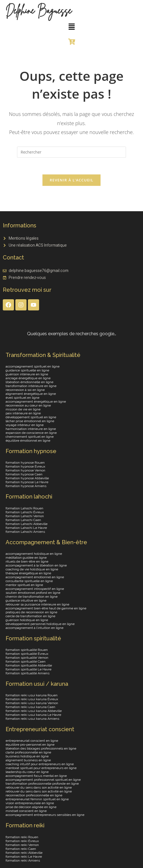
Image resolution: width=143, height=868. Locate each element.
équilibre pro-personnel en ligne (30, 745)
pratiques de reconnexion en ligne (31, 612)
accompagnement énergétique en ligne (36, 402)
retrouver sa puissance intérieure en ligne (37, 604)
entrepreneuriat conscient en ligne (32, 741)
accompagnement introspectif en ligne (35, 589)
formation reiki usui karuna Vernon (32, 703)
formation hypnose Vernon (25, 471)
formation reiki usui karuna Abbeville (34, 711)
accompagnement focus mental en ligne (36, 776)
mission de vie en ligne (23, 410)
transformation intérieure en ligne (31, 386)
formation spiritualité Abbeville (29, 666)
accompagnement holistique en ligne (34, 554)
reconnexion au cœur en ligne (28, 406)
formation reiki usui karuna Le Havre (33, 715)
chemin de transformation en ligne (32, 597)
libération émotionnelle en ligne (29, 382)
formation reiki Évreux (22, 841)
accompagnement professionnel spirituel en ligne (43, 780)
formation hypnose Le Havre (27, 482)
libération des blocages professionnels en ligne (41, 749)
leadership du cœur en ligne (27, 772)
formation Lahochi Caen (23, 520)
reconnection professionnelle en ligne (34, 796)
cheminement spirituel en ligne (30, 437)
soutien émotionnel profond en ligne (33, 593)
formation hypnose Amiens (26, 486)
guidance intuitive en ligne (26, 600)
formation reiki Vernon (22, 845)
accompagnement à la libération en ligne (36, 565)
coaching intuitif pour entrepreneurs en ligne (40, 764)
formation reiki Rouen (22, 837)
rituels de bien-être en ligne (27, 561)
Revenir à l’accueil (71, 180)
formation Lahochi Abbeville (27, 524)
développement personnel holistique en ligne (40, 624)
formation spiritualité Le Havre (28, 670)
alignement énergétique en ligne (31, 394)
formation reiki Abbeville (24, 853)
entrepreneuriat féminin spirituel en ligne (37, 799)
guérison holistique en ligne (27, 620)
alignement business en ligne (28, 760)
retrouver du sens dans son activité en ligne (39, 788)
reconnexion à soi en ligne (25, 390)
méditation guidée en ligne (26, 558)
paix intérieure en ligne (23, 414)
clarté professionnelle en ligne (28, 753)
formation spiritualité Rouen (27, 650)
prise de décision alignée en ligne (31, 807)
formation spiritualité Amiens (28, 674)
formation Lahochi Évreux (25, 512)
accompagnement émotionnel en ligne (35, 577)
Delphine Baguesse (39, 10)
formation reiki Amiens (23, 860)
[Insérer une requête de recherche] (71, 152)
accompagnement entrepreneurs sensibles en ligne (45, 815)
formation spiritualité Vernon (27, 658)
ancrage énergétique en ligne (28, 378)
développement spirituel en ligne (31, 417)
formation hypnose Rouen (25, 463)
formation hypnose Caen (24, 475)
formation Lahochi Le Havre (26, 528)
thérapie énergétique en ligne (28, 573)
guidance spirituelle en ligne (27, 371)
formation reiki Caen (21, 849)
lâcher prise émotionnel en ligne (30, 421)
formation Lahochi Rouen (24, 508)
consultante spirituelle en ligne (29, 581)
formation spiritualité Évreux (27, 654)
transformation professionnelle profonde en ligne (42, 784)
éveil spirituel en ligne (22, 398)
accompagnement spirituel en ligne (33, 367)
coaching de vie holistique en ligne (32, 569)
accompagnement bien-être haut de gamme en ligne (46, 608)
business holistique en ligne (27, 757)
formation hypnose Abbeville (27, 478)
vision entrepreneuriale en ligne (30, 803)
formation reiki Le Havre (24, 857)
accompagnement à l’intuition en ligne (34, 628)
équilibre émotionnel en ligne (28, 441)
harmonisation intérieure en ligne (31, 429)
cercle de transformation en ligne (30, 616)
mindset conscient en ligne (26, 811)
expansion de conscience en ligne (31, 433)
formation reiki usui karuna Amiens (32, 719)
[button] (71, 27)
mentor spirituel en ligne (24, 585)
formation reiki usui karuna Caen (30, 707)
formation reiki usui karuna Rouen (32, 696)
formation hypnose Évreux (25, 467)
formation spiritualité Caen (26, 662)
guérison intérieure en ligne (27, 375)
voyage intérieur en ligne (25, 425)
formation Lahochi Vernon (25, 516)
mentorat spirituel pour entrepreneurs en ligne (41, 768)
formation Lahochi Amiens (25, 532)
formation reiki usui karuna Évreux (32, 699)
